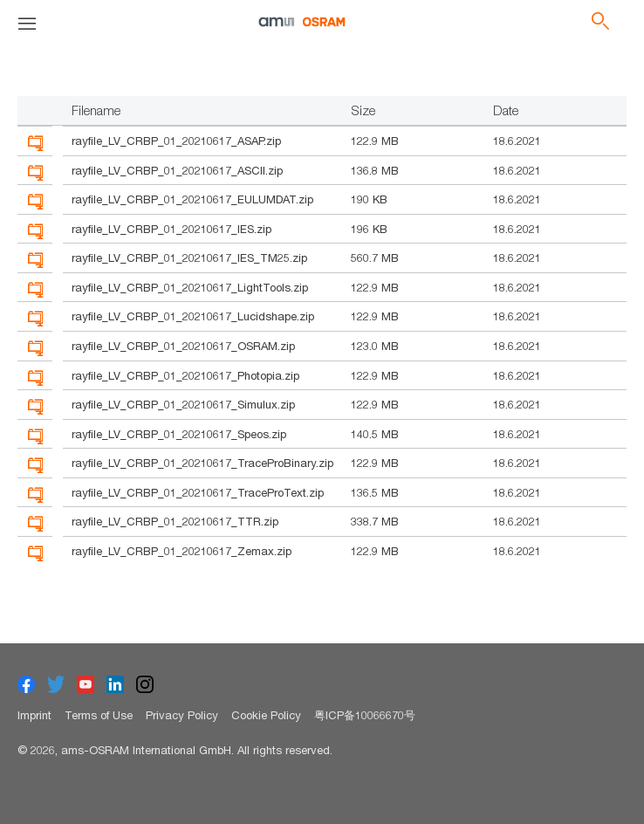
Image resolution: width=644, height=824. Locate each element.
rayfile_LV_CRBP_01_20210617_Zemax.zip (182, 551)
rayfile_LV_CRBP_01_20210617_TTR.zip (175, 521)
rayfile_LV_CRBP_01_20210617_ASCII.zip (177, 170)
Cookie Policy (266, 715)
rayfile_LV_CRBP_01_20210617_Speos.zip (179, 434)
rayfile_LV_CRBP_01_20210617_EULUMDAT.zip (192, 199)
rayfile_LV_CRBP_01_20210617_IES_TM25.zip (189, 257)
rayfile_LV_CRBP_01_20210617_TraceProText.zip (198, 492)
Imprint (34, 715)
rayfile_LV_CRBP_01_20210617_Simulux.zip (183, 404)
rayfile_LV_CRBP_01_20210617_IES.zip (171, 229)
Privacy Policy (182, 715)
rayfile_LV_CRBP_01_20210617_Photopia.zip (185, 375)
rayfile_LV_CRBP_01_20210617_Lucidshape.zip (193, 316)
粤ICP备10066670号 (365, 715)
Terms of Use (99, 715)
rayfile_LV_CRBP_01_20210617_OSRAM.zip (183, 346)
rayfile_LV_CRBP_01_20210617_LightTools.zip (190, 287)
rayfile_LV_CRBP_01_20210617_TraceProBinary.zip (202, 463)
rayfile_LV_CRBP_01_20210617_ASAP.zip (176, 141)
